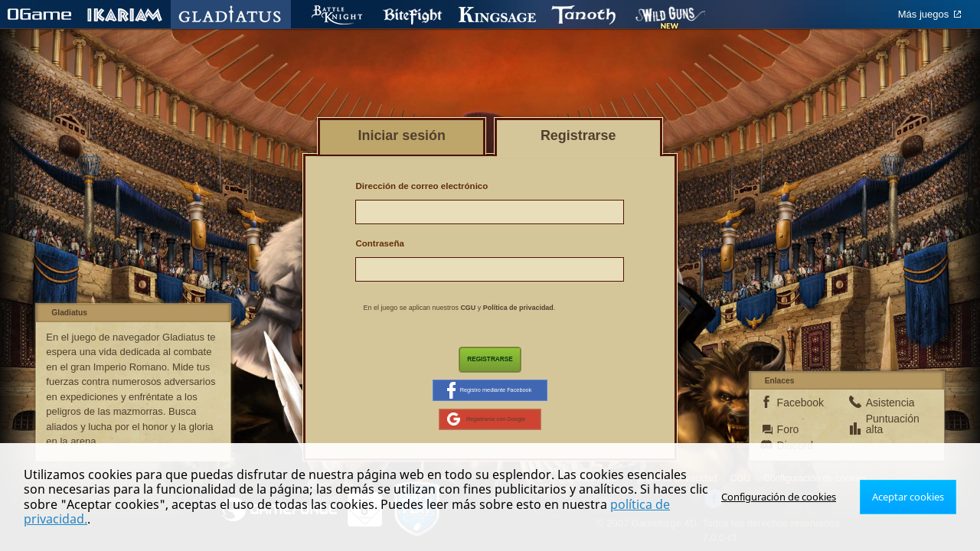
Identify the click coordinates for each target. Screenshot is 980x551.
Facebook (799, 411)
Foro (788, 438)
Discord (795, 454)
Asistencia (887, 411)
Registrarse (490, 360)
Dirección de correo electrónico (421, 186)
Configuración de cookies (786, 504)
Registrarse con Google (487, 426)
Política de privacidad (518, 308)
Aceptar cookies (910, 504)
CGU (468, 308)
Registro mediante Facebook (489, 394)
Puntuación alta (887, 432)
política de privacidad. (637, 519)
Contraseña (379, 243)
